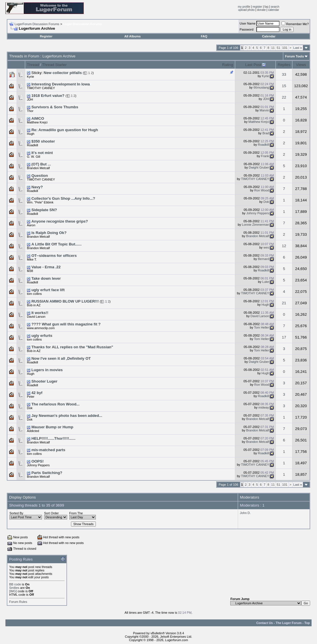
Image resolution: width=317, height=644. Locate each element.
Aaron (31, 225)
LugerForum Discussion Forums (37, 24)
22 (284, 97)
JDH (30, 99)
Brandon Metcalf (257, 236)
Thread (33, 65)
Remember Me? (295, 24)
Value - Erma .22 (46, 267)
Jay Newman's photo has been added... (67, 416)
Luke (266, 282)
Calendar (269, 36)
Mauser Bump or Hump (52, 427)
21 (284, 303)
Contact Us (265, 623)
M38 (30, 271)
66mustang (261, 87)
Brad (266, 133)
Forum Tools (294, 56)
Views (301, 65)
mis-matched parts (48, 450)
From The (76, 513)
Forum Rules (18, 602)
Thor (30, 111)
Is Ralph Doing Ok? (49, 233)
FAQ (204, 36)
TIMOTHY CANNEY (255, 179)
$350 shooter (43, 141)
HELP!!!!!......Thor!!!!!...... (54, 438)
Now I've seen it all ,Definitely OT (61, 358)
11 (273, 48)
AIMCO (38, 118)
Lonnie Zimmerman (256, 225)
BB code (15, 584)
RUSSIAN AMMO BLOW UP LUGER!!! (65, 301)
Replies (284, 65)
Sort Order (51, 513)
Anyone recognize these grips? (60, 221)
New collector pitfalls (63, 73)
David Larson (260, 316)
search (275, 7)
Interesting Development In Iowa (61, 84)
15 (284, 86)
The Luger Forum (289, 623)
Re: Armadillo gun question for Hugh (65, 130)
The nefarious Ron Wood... (56, 404)
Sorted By (16, 513)
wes (266, 247)
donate (261, 10)
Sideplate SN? (44, 210)
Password (247, 29)
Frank (265, 156)
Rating (228, 65)
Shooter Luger (44, 381)
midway (264, 407)
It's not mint (42, 153)
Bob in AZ (34, 305)
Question (40, 176)
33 (284, 74)
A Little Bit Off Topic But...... (57, 244)
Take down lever (46, 278)
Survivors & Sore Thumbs (55, 107)
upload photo (246, 10)
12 (284, 246)
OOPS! (38, 461)
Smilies (14, 588)
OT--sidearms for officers (54, 256)
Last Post (253, 65)
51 (278, 48)
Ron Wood (262, 190)
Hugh (31, 134)
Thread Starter (54, 65)
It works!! (40, 313)
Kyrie (30, 77)
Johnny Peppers (258, 213)
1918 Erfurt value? (48, 96)
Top (307, 623)
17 (284, 337)
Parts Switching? (47, 473)
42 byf (37, 393)
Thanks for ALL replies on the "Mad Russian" (72, 347)
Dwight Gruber (259, 167)
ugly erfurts (42, 336)
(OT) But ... (41, 164)
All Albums (133, 36)
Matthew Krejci (259, 122)
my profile (244, 7)
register (257, 7)
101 (285, 48)
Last (298, 48)
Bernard (263, 259)
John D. (245, 513)
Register (46, 36)
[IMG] (13, 591)
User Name (248, 23)
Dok (266, 202)
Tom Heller (262, 327)
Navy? (37, 187)
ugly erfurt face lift (48, 290)
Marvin (264, 110)
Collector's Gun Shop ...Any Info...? (63, 198)
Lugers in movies (47, 370)
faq (266, 7)
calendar (274, 10)
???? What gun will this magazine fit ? (66, 324)
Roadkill (32, 145)
